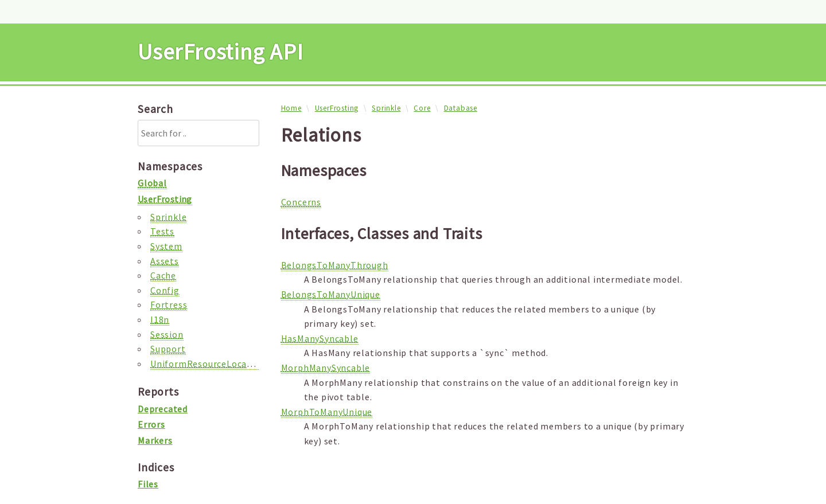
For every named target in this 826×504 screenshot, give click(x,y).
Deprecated (163, 409)
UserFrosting (337, 108)
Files (148, 484)
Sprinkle (386, 108)
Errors (151, 424)
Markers (155, 440)
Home (291, 108)
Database (461, 108)
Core (422, 108)
